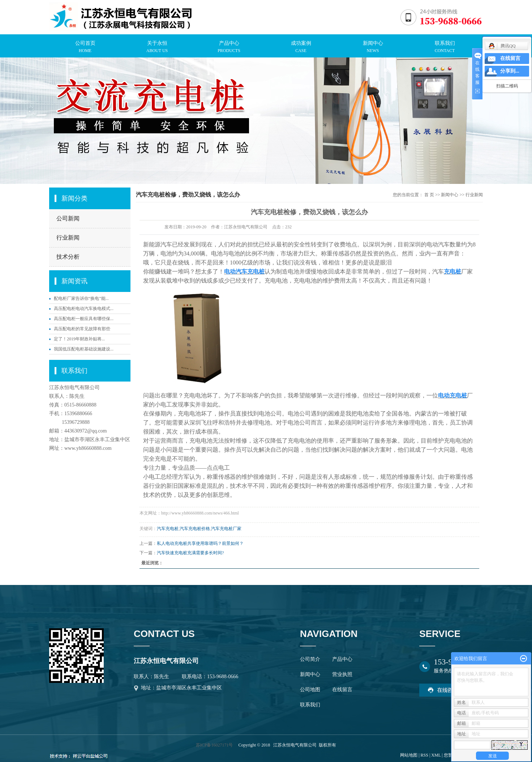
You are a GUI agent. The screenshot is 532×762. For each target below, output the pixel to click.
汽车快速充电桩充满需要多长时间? (190, 553)
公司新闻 (68, 218)
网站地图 (409, 755)
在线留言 (342, 690)
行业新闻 (68, 238)
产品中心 (342, 659)
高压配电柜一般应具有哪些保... (84, 319)
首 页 (429, 195)
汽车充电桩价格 (195, 529)
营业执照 (342, 674)
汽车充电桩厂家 (226, 529)
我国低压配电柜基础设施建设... (84, 349)
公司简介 (310, 659)
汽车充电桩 (168, 529)
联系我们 (310, 705)
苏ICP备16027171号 (214, 745)
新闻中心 (450, 195)
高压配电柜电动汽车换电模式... (84, 309)
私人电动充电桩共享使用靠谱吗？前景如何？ (200, 543)
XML (436, 755)
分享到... (510, 71)
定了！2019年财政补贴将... (79, 339)
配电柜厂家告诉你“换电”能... (81, 298)
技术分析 (68, 257)
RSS (424, 755)
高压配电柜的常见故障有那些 (82, 329)
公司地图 (310, 690)
